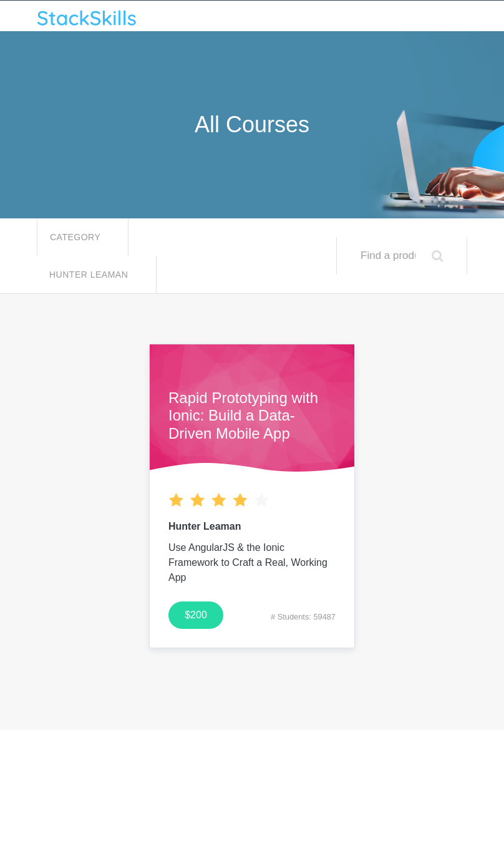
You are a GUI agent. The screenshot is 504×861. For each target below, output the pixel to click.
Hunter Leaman (90, 275)
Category (76, 237)
